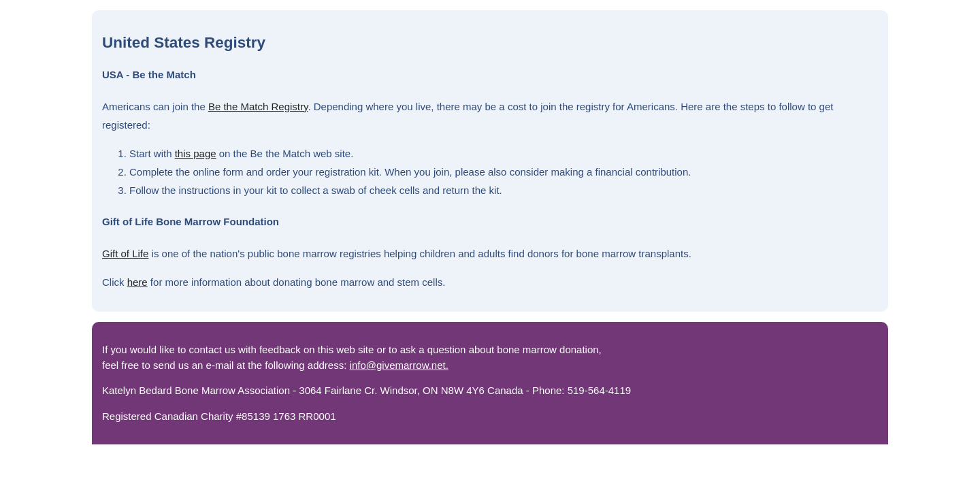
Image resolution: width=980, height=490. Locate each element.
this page (196, 153)
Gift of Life (125, 254)
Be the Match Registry (258, 107)
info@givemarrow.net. (399, 365)
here (137, 282)
